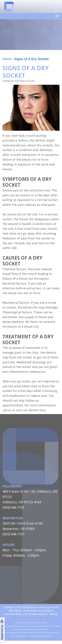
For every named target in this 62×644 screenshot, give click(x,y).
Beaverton (13, 518)
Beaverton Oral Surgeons (41, 607)
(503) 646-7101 (14, 507)
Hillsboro (12, 486)
